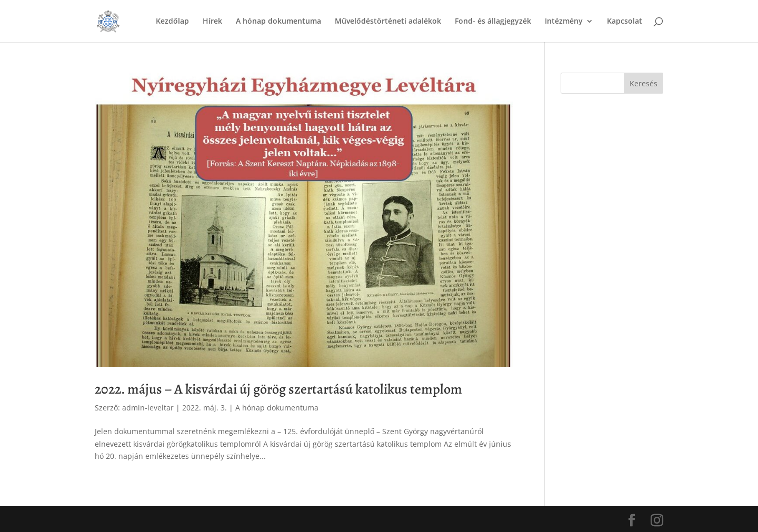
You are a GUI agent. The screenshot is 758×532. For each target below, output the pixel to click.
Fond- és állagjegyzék (493, 22)
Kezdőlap (172, 22)
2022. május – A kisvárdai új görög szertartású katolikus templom (278, 389)
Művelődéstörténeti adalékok (388, 22)
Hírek (212, 22)
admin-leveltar (148, 408)
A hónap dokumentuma (278, 22)
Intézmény (564, 22)
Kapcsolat (625, 22)
